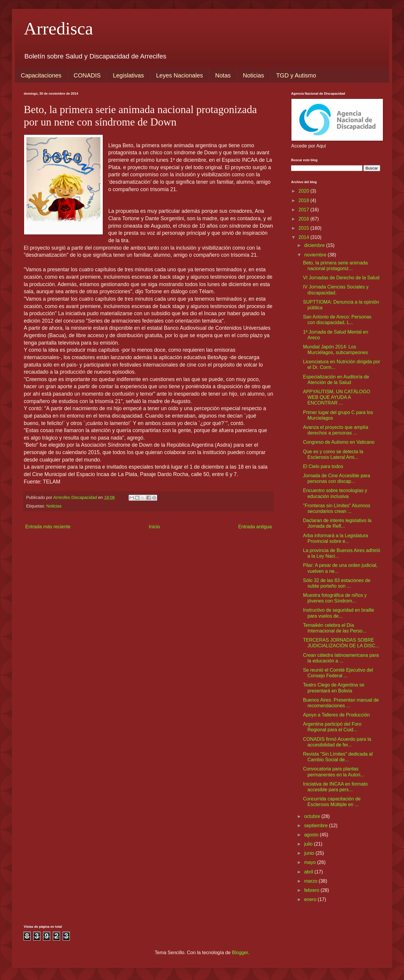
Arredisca (58, 28)
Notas (223, 75)
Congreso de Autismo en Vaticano (339, 442)
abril (309, 872)
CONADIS (87, 75)
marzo (311, 881)
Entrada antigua (255, 527)
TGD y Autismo (296, 75)
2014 (304, 237)
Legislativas (128, 75)
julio (309, 844)
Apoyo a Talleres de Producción (336, 715)
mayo (311, 862)
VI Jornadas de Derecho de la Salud (341, 278)
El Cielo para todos (323, 466)
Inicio (154, 527)
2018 (304, 200)
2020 (304, 191)
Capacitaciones (41, 75)
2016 (304, 219)
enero (311, 899)
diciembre (315, 245)
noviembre (316, 255)
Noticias (254, 75)
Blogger (240, 953)
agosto (312, 835)
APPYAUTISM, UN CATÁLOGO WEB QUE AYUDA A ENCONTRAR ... (337, 397)
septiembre (317, 826)
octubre (313, 816)
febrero (312, 890)
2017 (304, 210)
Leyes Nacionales (179, 75)
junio (310, 853)
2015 (304, 228)
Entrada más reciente (48, 527)
